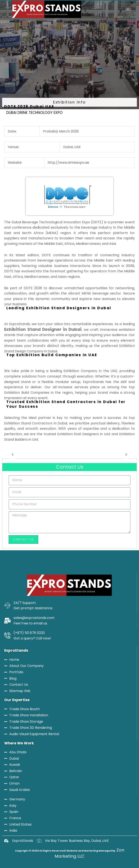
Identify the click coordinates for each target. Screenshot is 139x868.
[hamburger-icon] (128, 9)
